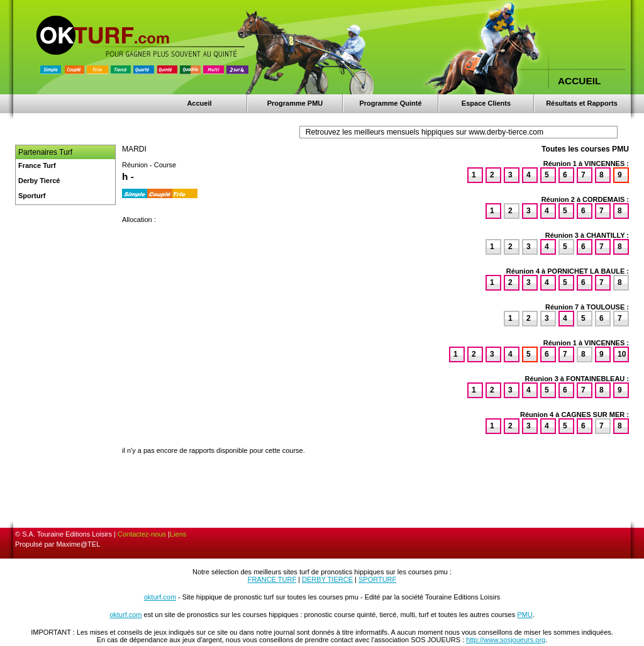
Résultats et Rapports (582, 103)
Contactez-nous (142, 534)
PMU (525, 615)
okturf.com (160, 597)
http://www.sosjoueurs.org (506, 640)
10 (622, 354)
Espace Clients (486, 103)
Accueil (199, 103)
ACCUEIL (579, 81)
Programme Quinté (390, 103)
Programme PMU (295, 103)
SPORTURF (377, 579)
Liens (178, 534)
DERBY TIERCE (327, 579)
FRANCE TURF (272, 579)
